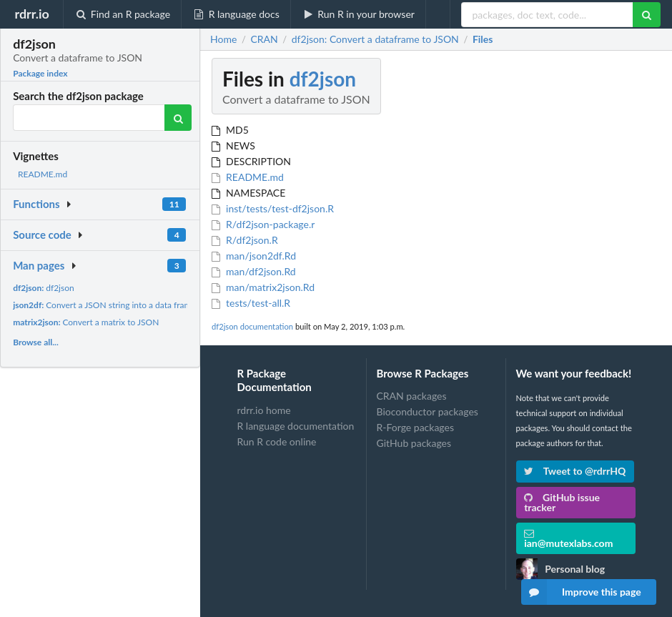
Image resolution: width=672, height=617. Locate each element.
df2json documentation (252, 326)
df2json (44, 288)
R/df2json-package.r (263, 224)
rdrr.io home (264, 410)
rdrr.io (31, 14)
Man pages (39, 265)
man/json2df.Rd (254, 256)
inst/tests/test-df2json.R (273, 208)
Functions (36, 204)
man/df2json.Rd (254, 271)
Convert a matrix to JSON (86, 322)
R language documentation (296, 426)
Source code (42, 235)
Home (223, 39)
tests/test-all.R (251, 303)
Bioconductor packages (428, 411)
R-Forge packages (415, 427)
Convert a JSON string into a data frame (104, 305)
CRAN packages (412, 396)
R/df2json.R (245, 240)
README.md (43, 174)
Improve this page (581, 592)
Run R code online (277, 441)
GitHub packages (414, 443)
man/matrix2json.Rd (263, 287)
